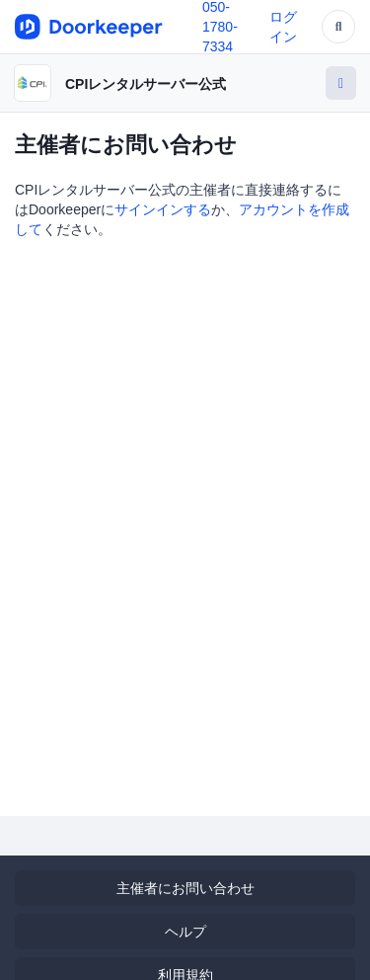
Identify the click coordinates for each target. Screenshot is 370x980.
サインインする (163, 209)
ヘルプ (185, 932)
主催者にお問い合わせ (185, 888)
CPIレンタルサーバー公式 (146, 84)
